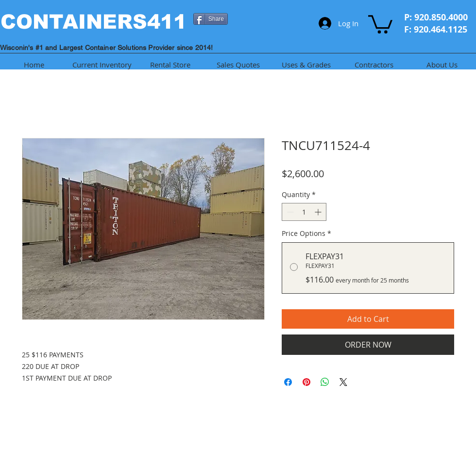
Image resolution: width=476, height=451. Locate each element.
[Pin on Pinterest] (306, 382)
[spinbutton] (304, 212)
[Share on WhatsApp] (325, 382)
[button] (380, 23)
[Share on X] (343, 382)
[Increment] (319, 212)
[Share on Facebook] (288, 382)
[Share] (211, 19)
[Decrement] (289, 212)
